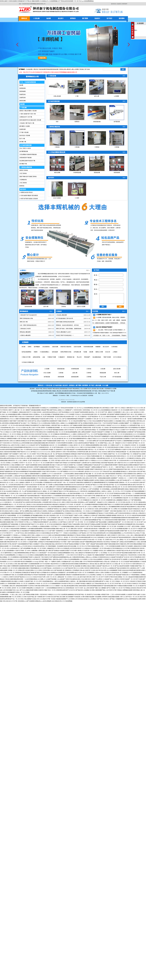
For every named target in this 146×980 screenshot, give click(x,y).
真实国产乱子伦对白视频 (93, 594)
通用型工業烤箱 (24, 170)
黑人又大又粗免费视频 (66, 601)
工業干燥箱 (87, 69)
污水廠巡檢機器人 (45, 352)
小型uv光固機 (117, 373)
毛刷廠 (85, 352)
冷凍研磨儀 (114, 347)
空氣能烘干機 (51, 389)
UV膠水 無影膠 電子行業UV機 (28, 114)
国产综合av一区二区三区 (133, 597)
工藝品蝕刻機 (42, 69)
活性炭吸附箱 (46, 347)
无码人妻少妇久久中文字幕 (10, 601)
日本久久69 (39, 599)
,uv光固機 (76, 69)
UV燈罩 (77, 198)
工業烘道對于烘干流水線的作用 (28, 315)
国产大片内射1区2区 (48, 597)
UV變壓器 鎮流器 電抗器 (26, 192)
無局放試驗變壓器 (26, 352)
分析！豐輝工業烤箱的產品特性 (28, 325)
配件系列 (23, 189)
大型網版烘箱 (23, 180)
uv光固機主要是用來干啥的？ (104, 315)
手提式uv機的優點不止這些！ (64, 332)
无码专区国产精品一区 (80, 594)
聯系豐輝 (122, 18)
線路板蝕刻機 (28, 307)
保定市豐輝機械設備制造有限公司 (64, 393)
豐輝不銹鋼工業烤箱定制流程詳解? (65, 322)
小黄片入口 (123, 597)
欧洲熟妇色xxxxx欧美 (40, 601)
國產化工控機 (99, 352)
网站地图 (96, 408)
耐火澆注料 (106, 347)
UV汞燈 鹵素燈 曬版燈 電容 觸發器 (29, 196)
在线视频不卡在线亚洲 (74, 597)
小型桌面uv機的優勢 (62, 315)
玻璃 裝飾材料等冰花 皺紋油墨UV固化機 (30, 120)
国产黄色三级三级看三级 (61, 597)
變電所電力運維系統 (66, 347)
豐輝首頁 (24, 18)
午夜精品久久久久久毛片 (54, 594)
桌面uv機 (66, 69)
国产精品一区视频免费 (116, 599)
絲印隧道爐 (117, 122)
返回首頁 (113, 4)
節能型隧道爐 (97, 122)
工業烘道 (44, 389)
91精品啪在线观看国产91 (62, 599)
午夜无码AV (106, 599)
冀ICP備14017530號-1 (43, 393)
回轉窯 (30, 347)
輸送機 (22, 104)
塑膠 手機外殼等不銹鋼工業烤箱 (28, 177)
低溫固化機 (22, 129)
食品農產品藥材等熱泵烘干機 (27, 161)
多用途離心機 (77, 352)
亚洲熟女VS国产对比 (97, 599)
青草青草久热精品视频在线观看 (111, 597)
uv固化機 (89, 373)
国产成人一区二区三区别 (17, 599)
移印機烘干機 (23, 164)
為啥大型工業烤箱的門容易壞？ (104, 327)
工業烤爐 (117, 147)
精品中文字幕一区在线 (49, 599)
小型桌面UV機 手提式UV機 (27, 123)
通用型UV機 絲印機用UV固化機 (28, 111)
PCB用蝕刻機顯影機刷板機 (57, 152)
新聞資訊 (73, 18)
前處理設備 (22, 94)
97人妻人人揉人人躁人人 (16, 594)
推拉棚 (23, 347)
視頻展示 (97, 18)
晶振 (44, 357)
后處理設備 (22, 98)
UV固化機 (36, 18)
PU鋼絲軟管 (61, 357)
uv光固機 (116, 96)
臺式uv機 (71, 69)
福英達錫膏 (55, 352)
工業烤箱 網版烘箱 (26, 167)
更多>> (125, 76)
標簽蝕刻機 (55, 69)
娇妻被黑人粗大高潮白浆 (53, 601)
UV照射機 (106, 389)
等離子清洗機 (107, 357)
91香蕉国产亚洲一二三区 (107, 594)
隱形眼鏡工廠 (71, 357)
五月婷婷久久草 (73, 599)
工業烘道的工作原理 (25, 329)
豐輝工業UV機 (24, 322)
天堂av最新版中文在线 (30, 599)
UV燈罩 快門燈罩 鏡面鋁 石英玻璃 (29, 199)
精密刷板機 (22, 91)
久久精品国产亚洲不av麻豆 (133, 594)
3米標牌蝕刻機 (77, 173)
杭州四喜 (70, 402)
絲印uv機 (97, 96)
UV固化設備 (52, 76)
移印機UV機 (23, 142)
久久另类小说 (25, 597)
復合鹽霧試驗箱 (97, 357)
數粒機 (91, 352)
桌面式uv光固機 (81, 307)
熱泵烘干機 (39, 389)
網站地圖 (98, 385)
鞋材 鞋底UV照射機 (25, 135)
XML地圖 (105, 385)
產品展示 (61, 18)
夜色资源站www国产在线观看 (26, 601)
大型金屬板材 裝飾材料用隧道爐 (28, 154)
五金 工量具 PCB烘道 (25, 148)
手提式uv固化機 (91, 389)
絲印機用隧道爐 (24, 151)
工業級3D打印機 (26, 357)
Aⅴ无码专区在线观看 (120, 594)
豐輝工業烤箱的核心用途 (26, 318)
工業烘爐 (81, 69)
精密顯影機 (22, 88)
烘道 (37, 69)
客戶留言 (109, 18)
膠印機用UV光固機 (25, 126)
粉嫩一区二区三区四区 (15, 597)
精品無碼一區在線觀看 (96, 597)
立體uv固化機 (57, 96)
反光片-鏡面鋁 (57, 198)
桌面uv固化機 (103, 373)
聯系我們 (125, 4)
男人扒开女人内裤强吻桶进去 (130, 599)
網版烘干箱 (106, 391)
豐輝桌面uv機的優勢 (25, 332)
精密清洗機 (22, 101)
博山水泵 (79, 357)
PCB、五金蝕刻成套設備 (28, 82)
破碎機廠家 (37, 347)
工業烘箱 (57, 147)
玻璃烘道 (77, 122)
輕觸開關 (98, 347)
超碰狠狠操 (71, 594)
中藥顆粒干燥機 (52, 357)
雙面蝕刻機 (97, 173)
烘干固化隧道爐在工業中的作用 (65, 318)
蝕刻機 (49, 18)
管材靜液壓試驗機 (88, 347)
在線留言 (119, 4)
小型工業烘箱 (23, 183)
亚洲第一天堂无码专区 (41, 594)
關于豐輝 (85, 18)
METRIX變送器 (117, 357)
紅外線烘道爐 (57, 385)
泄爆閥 (36, 352)
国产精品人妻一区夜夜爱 (36, 597)
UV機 (34, 69)
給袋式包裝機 (77, 347)
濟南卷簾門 (87, 357)
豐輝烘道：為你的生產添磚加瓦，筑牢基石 (68, 325)
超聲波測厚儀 (36, 357)
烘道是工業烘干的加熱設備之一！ (65, 335)
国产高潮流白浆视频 (29, 594)
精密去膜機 (57, 173)
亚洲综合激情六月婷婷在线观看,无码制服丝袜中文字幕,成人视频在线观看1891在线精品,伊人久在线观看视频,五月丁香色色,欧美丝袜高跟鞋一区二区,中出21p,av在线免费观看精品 (47, 1)
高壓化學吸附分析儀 (66, 352)
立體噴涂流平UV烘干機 (26, 117)
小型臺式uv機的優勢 (25, 335)
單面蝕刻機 (49, 69)
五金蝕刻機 (29, 69)
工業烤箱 (61, 69)
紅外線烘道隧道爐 (26, 145)
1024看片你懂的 (85, 597)
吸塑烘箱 (22, 186)
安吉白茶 (108, 352)
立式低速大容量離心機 (28, 362)
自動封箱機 (55, 347)
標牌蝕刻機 (48, 391)
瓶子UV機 (22, 139)
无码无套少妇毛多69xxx (84, 599)
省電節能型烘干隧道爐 (25, 158)
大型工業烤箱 (23, 173)
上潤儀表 (115, 352)
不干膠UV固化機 (24, 132)
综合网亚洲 (64, 594)
